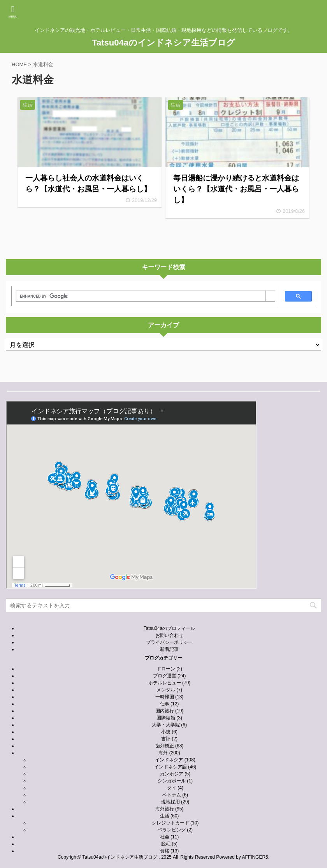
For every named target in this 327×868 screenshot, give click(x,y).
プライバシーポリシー (169, 642)
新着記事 (169, 649)
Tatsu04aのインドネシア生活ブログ (163, 43)
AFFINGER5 (255, 857)
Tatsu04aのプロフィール (170, 628)
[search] (141, 296)
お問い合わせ (169, 635)
